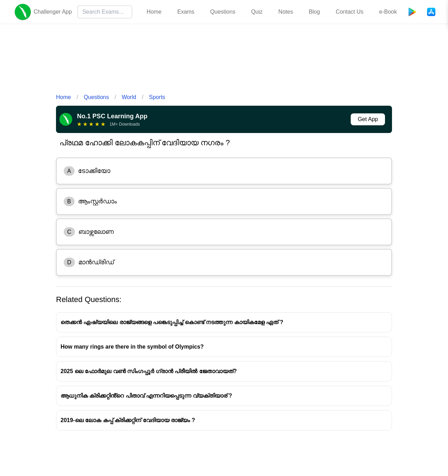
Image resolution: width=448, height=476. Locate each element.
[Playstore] (412, 12)
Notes (286, 12)
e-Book (388, 12)
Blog (314, 12)
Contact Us (349, 12)
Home (154, 12)
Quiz (257, 12)
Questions (223, 12)
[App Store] (431, 12)
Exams (186, 12)
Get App (368, 119)
